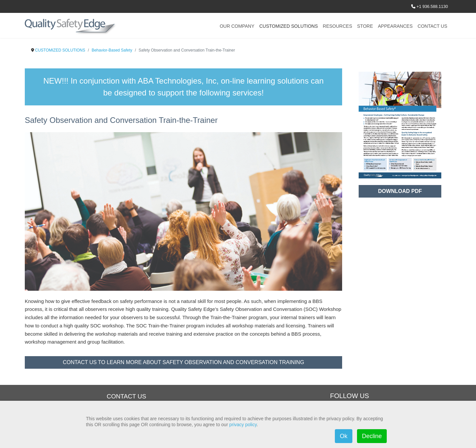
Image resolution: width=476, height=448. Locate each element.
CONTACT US (432, 26)
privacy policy (243, 425)
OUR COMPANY (237, 26)
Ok (344, 436)
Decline (372, 436)
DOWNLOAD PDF (400, 191)
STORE (365, 26)
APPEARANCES (395, 26)
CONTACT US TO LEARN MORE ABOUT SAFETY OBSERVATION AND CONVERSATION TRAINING (183, 362)
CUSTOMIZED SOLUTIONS (288, 26)
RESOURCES (338, 26)
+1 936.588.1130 (432, 7)
